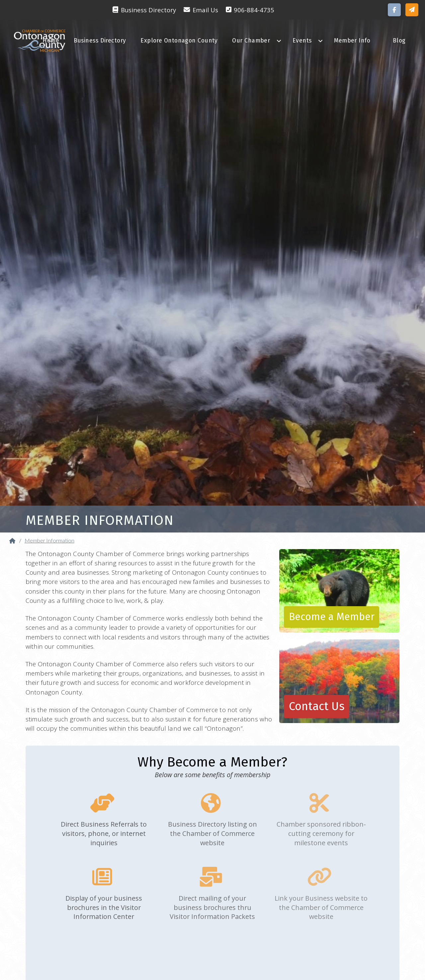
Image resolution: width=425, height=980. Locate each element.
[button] (412, 10)
